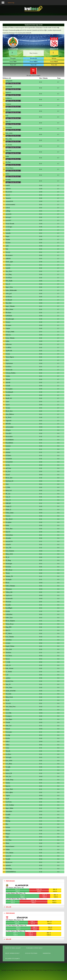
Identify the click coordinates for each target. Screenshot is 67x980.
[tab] (33, 881)
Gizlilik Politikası (31, 953)
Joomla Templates (61, 970)
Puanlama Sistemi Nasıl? (34, 948)
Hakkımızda (47, 953)
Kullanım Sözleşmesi (13, 959)
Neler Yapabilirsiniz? (13, 953)
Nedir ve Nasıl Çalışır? (13, 948)
